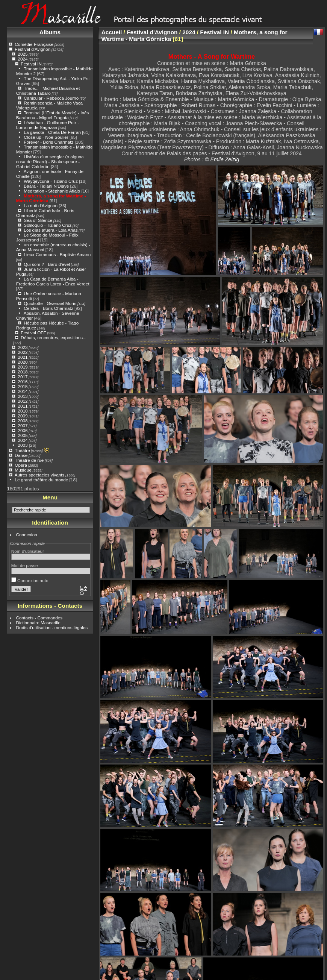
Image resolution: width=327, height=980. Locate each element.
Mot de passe (25, 565)
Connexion (27, 535)
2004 (23, 440)
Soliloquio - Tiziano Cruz (48, 225)
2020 (23, 362)
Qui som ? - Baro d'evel (47, 264)
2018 (23, 372)
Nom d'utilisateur (28, 551)
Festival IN (31, 64)
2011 (23, 406)
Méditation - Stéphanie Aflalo (52, 191)
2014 (23, 391)
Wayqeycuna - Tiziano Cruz (51, 181)
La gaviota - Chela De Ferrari (52, 132)
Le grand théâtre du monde (41, 480)
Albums (50, 32)
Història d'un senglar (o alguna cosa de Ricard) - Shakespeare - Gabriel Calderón (50, 162)
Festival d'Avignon (33, 49)
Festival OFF (33, 333)
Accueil (112, 32)
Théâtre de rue (29, 460)
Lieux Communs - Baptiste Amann (57, 254)
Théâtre (22, 450)
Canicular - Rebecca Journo (51, 98)
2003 (23, 445)
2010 (23, 411)
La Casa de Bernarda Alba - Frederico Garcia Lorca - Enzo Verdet (53, 281)
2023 (23, 347)
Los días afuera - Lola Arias (51, 230)
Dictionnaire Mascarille (38, 623)
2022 (23, 352)
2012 (23, 401)
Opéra (21, 465)
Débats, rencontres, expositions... (54, 338)
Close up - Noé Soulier (46, 137)
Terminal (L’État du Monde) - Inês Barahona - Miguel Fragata (53, 115)
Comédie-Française (34, 44)
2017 (23, 377)
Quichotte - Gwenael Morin (50, 303)
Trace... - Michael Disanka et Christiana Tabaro (48, 91)
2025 (23, 54)
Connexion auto (30, 580)
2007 (23, 426)
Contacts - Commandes (39, 618)
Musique (23, 470)
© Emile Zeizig (222, 159)
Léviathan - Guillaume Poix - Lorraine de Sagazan (48, 125)
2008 (23, 421)
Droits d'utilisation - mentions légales (52, 627)
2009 (23, 416)
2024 (23, 59)
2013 (23, 396)
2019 (23, 367)
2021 (23, 357)
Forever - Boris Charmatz (48, 142)
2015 (23, 386)
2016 (23, 382)
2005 (23, 435)
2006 (23, 430)
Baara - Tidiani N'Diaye (46, 186)
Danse (21, 455)
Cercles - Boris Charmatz (48, 308)
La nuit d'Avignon (41, 206)
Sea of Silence (38, 220)
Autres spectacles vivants (40, 475)
